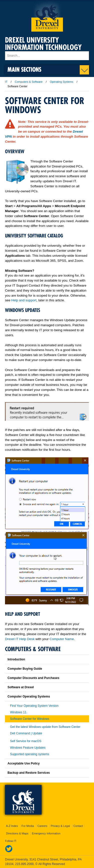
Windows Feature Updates (28, 748)
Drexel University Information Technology (43, 44)
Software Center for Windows (30, 719)
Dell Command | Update (26, 733)
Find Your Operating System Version (34, 706)
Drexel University (47, 16)
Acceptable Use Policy (24, 763)
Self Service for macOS (26, 741)
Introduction (16, 659)
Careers (42, 826)
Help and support (24, 300)
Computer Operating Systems (29, 697)
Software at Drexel (21, 687)
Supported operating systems (30, 754)
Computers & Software (29, 82)
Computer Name (62, 639)
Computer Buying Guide (25, 669)
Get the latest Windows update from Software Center (45, 727)
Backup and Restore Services (29, 773)
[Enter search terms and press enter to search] (47, 56)
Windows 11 (18, 712)
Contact (78, 826)
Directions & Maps (17, 833)
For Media (28, 826)
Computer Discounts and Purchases (33, 678)
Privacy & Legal (60, 826)
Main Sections (24, 69)
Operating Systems (62, 82)
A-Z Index (12, 826)
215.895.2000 (24, 864)
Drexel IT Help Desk (20, 639)
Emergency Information (46, 833)
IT (6, 82)
